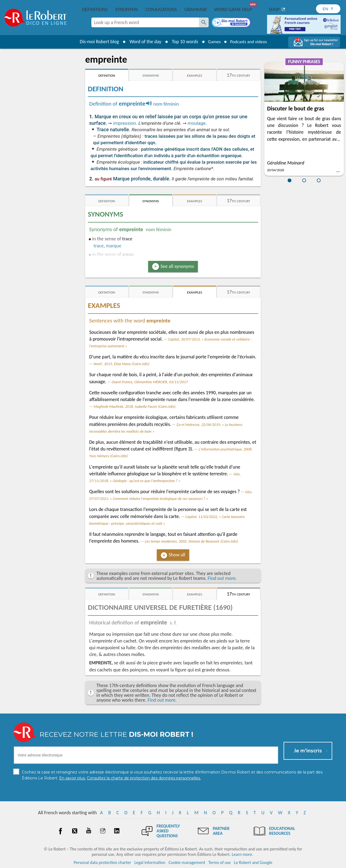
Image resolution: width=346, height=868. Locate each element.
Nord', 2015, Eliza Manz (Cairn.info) (121, 364)
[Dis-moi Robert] (232, 23)
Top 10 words (182, 42)
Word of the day (142, 42)
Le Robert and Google (253, 862)
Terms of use (220, 862)
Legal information (150, 862)
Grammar (196, 9)
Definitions (95, 9)
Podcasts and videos (250, 42)
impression (125, 123)
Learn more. (242, 854)
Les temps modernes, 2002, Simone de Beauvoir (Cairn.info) (192, 541)
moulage (197, 123)
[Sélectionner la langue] (328, 9)
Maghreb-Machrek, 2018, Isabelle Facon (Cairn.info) (134, 406)
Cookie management (187, 862)
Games (212, 42)
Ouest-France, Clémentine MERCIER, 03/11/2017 (150, 382)
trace (99, 246)
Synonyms (127, 9)
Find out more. (222, 578)
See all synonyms (177, 266)
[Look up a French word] (204, 22)
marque (114, 246)
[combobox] (145, 22)
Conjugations (161, 9)
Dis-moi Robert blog (96, 42)
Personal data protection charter (103, 862)
